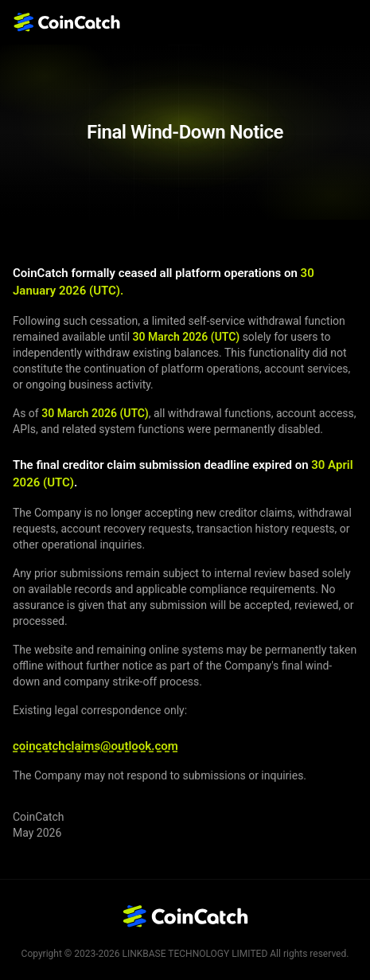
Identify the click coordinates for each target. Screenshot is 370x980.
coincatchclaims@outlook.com (95, 746)
